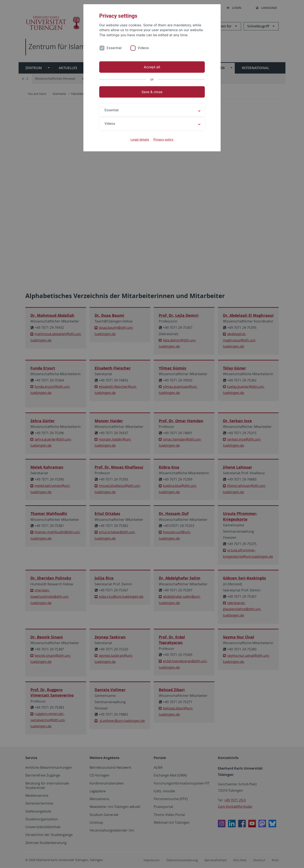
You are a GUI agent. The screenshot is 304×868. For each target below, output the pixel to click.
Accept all (152, 67)
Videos (143, 48)
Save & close (152, 92)
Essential (114, 48)
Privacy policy (163, 140)
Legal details (140, 140)
